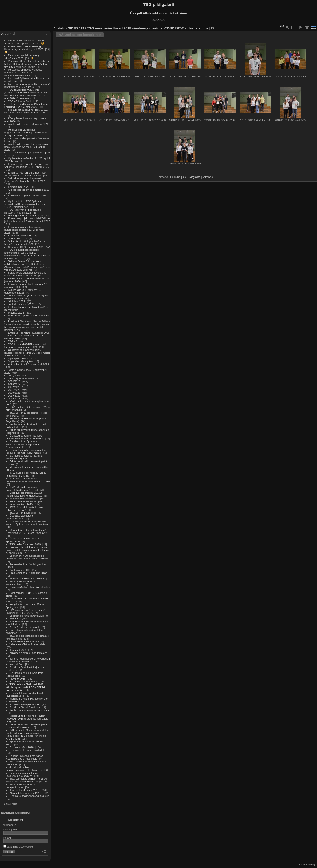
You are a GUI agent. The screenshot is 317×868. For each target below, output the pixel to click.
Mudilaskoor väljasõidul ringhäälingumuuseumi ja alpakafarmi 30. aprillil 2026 (26, 132)
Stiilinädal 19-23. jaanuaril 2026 (26, 247)
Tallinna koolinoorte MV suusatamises (21, 583)
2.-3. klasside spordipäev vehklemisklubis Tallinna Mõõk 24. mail (28, 480)
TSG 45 (13, 341)
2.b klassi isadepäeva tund (25, 704)
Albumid (8, 34)
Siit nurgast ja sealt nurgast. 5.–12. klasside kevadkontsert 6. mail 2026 (26, 111)
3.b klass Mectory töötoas (24, 681)
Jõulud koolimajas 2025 (22, 304)
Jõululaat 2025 (17, 301)
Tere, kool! (14, 376)
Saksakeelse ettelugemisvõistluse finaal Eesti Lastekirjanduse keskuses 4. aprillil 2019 (28, 550)
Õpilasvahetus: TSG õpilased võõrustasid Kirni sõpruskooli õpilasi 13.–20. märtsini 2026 (25, 204)
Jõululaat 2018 (18, 650)
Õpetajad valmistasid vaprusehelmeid (20, 517)
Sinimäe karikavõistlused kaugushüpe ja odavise (22, 774)
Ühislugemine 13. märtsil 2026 (26, 215)
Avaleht (59, 28)
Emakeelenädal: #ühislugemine (28, 564)
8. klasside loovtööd (19, 235)
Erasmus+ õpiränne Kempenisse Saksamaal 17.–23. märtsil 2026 (25, 174)
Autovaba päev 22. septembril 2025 (29, 364)
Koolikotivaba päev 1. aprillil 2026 (27, 195)
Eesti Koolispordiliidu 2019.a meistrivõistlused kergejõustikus (24, 494)
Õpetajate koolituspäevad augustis (29, 796)
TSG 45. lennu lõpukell (21, 101)
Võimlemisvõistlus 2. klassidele (28, 644)
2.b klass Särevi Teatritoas (25, 707)
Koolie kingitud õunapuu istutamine (30, 710)
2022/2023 (14, 387)
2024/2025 (14, 381)
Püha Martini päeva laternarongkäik (29, 315)
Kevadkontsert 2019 (21, 504)
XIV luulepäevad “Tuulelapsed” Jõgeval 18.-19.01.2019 (25, 611)
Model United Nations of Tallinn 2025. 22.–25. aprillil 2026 (24, 42)
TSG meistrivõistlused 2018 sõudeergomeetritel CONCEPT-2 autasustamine (26, 687)
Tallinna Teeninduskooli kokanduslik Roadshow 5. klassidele (28, 660)
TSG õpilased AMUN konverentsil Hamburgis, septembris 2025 (25, 345)
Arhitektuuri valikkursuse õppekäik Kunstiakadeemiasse (27, 726)
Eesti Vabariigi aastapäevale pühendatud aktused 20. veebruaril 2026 (24, 230)
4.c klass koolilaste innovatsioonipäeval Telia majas (25, 769)
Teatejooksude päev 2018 (25, 790)
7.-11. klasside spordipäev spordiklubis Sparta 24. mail (23, 488)
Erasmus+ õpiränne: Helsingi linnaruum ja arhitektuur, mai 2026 (24, 48)
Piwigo (313, 864)
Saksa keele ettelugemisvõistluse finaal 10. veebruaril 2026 (25, 243)
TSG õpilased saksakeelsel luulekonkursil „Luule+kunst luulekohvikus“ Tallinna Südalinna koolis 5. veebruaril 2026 (27, 254)
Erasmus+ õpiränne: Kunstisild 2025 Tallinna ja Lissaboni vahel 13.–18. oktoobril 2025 (27, 335)
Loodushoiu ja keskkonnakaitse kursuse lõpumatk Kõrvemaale (26, 451)
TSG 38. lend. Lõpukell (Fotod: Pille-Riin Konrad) (25, 508)
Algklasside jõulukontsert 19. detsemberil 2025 (23, 291)
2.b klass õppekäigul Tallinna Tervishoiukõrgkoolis (24, 457)
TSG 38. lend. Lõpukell (23, 513)
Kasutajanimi (16, 820)
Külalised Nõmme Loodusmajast (28, 653)
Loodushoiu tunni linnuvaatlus (27, 616)
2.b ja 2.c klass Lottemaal (25, 627)
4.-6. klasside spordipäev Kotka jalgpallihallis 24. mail (26, 474)
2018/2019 (14, 398)
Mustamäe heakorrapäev (24, 498)
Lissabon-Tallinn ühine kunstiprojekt (30, 587)
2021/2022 (14, 390)
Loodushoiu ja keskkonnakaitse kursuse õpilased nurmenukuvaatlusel (28, 523)
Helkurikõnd (17, 664)
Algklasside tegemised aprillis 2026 (28, 124)
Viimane (208, 177)
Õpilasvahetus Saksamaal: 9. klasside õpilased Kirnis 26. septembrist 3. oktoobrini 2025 (27, 353)
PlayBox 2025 (16, 313)
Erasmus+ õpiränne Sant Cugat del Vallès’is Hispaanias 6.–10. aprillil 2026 (27, 165)
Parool (7, 838)
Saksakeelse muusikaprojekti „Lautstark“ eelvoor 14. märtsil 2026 (25, 180)
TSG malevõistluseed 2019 (25, 544)
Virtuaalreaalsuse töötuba (24, 641)
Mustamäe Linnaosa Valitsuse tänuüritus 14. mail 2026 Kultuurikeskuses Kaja (23, 72)
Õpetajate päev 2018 (22, 747)
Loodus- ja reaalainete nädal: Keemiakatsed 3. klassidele (25, 757)
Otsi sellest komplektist (83, 35)
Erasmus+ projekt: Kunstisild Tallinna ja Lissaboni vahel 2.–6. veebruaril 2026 (27, 220)
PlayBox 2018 (18, 679)
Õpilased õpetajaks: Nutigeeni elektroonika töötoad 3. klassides (25, 437)
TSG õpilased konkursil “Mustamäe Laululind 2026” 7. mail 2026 (26, 105)
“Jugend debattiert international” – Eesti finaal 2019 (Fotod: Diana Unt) (27, 531)
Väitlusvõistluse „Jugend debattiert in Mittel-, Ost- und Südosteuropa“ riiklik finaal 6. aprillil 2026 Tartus (27, 64)
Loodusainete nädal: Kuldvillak (27, 750)
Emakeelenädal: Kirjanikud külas (28, 573)
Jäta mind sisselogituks (18, 847)
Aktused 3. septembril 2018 (25, 793)
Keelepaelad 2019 (20, 570)
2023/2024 (14, 384)
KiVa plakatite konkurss (23, 501)
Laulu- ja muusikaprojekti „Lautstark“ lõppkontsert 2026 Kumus (27, 85)
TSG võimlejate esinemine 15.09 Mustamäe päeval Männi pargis (27, 780)
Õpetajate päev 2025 (20, 358)
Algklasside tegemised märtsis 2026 (29, 190)
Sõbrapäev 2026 (18, 238)
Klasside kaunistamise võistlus (27, 578)
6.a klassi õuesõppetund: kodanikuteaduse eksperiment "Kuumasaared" (23, 444)
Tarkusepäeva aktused (21, 378)
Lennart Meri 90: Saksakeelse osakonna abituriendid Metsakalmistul (28, 557)
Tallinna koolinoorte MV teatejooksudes (21, 786)
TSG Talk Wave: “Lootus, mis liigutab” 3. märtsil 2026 (23, 211)
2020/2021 (14, 393)
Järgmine (195, 177)
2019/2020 (14, 396)
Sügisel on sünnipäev (20, 361)
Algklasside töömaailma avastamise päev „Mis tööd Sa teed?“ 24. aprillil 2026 (27, 147)
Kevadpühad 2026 (19, 187)
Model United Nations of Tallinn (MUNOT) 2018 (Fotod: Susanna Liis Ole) (27, 719)
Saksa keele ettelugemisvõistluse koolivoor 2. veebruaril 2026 (25, 274)
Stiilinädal (15, 619)
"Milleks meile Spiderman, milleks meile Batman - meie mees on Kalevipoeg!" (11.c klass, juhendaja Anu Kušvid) (27, 734)
